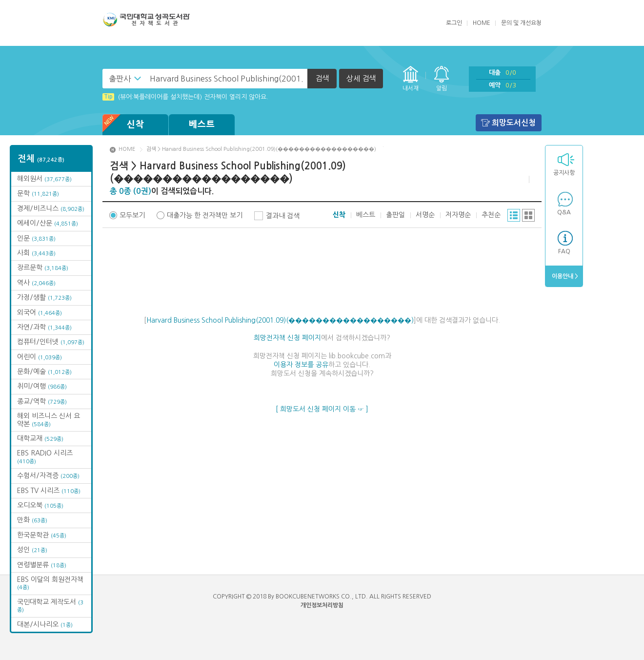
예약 (503, 85)
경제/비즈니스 (51, 208)
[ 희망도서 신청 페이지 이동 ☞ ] (322, 409)
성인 (32, 550)
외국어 (40, 312)
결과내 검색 (283, 216)
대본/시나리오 (45, 624)
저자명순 (458, 215)
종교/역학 (42, 401)
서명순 (425, 215)
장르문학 (43, 268)
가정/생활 (44, 297)
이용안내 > (564, 276)
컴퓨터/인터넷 (51, 342)
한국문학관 (42, 535)
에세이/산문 (48, 223)
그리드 (528, 215)
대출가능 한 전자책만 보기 (205, 215)
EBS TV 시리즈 (49, 491)
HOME (482, 23)
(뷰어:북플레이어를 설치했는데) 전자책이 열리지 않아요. (185, 97)
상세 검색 (361, 78)
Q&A (564, 212)
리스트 (514, 215)
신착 (123, 125)
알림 (442, 88)
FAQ (564, 251)
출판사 (120, 79)
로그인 (454, 23)
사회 (36, 253)
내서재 (411, 88)
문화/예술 (44, 371)
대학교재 (40, 438)
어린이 (40, 357)
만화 (32, 520)
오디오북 (40, 505)
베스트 (202, 124)
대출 (503, 72)
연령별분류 (42, 565)
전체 (41, 159)
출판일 (395, 215)
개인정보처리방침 (322, 605)
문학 (38, 193)
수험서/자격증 (48, 475)
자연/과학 (44, 327)
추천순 (491, 215)
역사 (36, 283)
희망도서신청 (514, 123)
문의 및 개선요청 (521, 23)
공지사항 (564, 173)
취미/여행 (42, 386)
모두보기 (132, 215)
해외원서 (44, 179)
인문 (36, 238)
